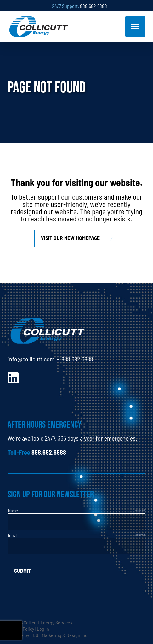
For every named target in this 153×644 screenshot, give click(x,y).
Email (13, 535)
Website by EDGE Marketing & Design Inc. (48, 635)
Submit (23, 570)
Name (13, 510)
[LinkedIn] (13, 377)
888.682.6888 (93, 6)
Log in (43, 629)
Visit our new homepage (70, 238)
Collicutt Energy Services (48, 622)
